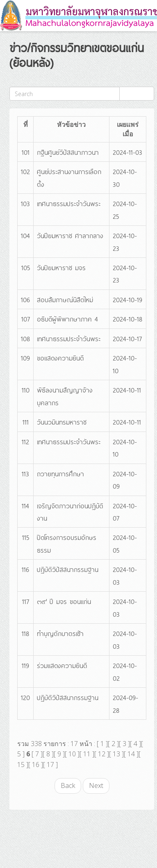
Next (96, 785)
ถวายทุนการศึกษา (60, 473)
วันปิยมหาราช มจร (61, 267)
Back (68, 785)
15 (21, 765)
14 (131, 754)
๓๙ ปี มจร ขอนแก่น (64, 601)
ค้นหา (137, 93)
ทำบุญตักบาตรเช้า (60, 633)
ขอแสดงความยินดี (60, 358)
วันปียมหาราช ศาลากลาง (70, 235)
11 (87, 754)
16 (36, 765)
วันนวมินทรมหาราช (62, 422)
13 (116, 754)
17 (50, 765)
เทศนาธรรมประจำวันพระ (69, 203)
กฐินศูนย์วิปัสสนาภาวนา (68, 152)
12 (102, 754)
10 (72, 754)
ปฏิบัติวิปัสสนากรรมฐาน (68, 569)
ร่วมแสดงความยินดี (62, 665)
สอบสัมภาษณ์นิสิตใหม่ (65, 299)
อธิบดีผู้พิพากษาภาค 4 (67, 319)
